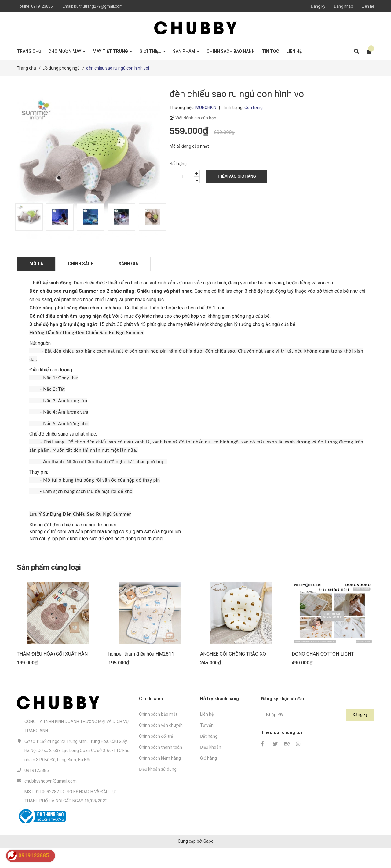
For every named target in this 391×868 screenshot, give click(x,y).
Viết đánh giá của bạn (195, 118)
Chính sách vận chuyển (161, 745)
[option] (28, 217)
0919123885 (42, 6)
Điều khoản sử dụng (158, 789)
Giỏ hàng (208, 778)
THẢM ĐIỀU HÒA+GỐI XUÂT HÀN (52, 674)
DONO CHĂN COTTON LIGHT (323, 674)
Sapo (208, 861)
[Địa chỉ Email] (318, 735)
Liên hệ (368, 6)
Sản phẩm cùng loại (49, 567)
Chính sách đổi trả (156, 756)
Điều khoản (211, 767)
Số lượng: (179, 164)
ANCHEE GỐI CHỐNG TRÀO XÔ (233, 674)
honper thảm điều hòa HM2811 (141, 674)
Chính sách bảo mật (158, 734)
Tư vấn (207, 745)
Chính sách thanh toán (161, 767)
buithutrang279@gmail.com (98, 6)
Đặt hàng (209, 756)
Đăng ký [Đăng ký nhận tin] (360, 735)
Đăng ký (318, 6)
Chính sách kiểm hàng (160, 778)
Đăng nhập (343, 6)
